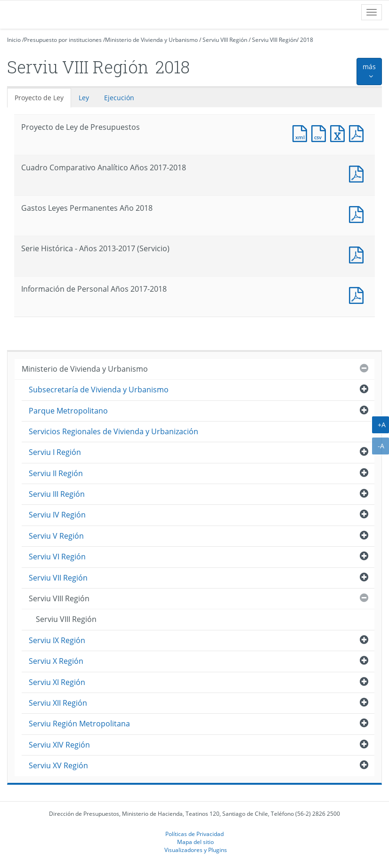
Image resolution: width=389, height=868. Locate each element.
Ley (84, 98)
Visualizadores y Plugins (196, 850)
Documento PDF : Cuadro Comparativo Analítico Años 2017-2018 (358, 173)
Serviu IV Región (57, 515)
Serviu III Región (57, 494)
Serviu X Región (56, 661)
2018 (307, 40)
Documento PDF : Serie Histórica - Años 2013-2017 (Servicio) (358, 254)
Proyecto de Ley (39, 98)
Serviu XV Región (58, 765)
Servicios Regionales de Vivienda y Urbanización (113, 431)
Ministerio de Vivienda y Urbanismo (151, 40)
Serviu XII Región (58, 703)
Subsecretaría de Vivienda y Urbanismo (99, 390)
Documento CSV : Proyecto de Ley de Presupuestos (321, 132)
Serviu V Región (56, 536)
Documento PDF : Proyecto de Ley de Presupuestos (358, 132)
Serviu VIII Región (225, 40)
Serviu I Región (55, 452)
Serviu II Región (56, 473)
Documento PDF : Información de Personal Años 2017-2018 (358, 294)
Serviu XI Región (57, 682)
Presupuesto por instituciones (63, 40)
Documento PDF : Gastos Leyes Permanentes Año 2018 (358, 213)
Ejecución (119, 98)
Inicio (14, 40)
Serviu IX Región (57, 640)
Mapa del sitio (195, 842)
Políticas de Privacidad (194, 834)
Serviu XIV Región (59, 745)
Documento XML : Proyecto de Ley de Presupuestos (302, 132)
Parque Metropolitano (68, 411)
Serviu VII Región (58, 578)
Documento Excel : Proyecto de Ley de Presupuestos (340, 132)
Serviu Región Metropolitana (79, 724)
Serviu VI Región (57, 557)
